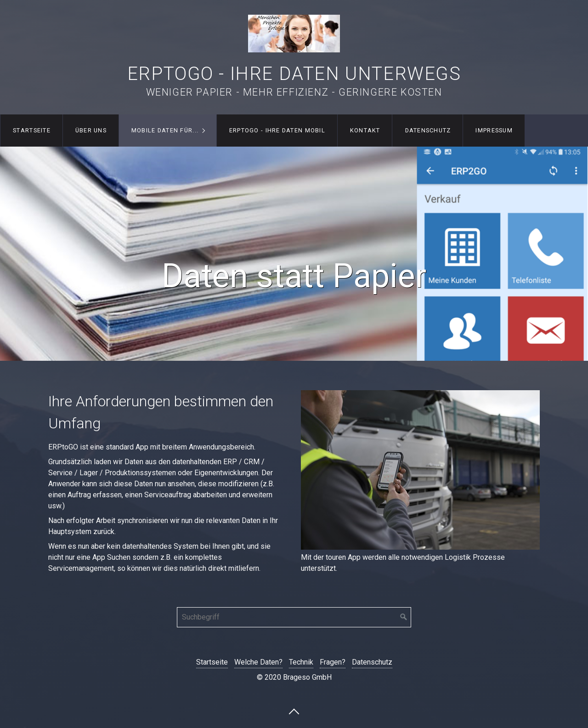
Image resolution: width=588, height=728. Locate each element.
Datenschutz (428, 130)
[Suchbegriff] (294, 617)
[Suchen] (404, 617)
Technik (301, 662)
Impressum (494, 130)
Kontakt (365, 130)
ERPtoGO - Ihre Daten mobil (277, 130)
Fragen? (333, 662)
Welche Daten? (258, 662)
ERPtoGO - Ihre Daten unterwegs (294, 74)
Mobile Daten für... (165, 130)
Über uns (91, 130)
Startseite (32, 130)
